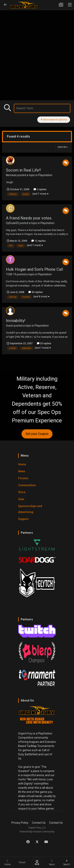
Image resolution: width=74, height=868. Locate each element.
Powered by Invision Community (37, 832)
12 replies (38, 241)
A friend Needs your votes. (29, 218)
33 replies (44, 343)
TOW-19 (11, 274)
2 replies (40, 189)
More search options (54, 120)
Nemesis (11, 175)
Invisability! (16, 321)
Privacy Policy (20, 823)
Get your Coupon (37, 434)
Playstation (45, 175)
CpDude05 (12, 223)
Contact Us (39, 823)
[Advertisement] (37, 47)
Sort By (63, 147)
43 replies (36, 292)
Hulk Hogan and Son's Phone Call (34, 269)
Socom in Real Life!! (23, 170)
